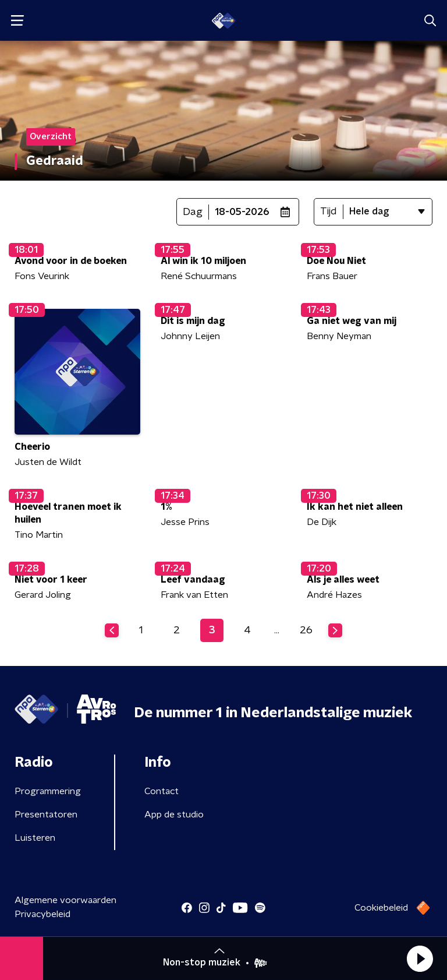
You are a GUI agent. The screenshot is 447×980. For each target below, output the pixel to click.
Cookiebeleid (381, 908)
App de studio (174, 815)
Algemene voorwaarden (65, 900)
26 (306, 630)
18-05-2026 (242, 212)
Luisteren (35, 838)
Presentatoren (46, 815)
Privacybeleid (42, 914)
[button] (420, 958)
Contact (162, 791)
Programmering (48, 791)
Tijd (329, 211)
